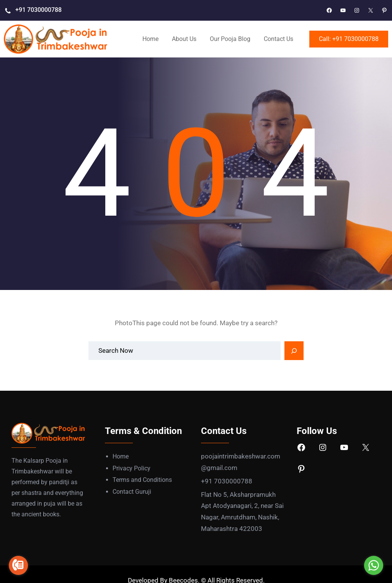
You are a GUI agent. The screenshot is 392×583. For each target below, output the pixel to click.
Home (121, 456)
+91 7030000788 (38, 10)
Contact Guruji (132, 492)
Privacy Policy (131, 468)
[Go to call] (18, 565)
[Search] (294, 351)
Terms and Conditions (142, 480)
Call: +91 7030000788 (349, 39)
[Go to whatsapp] (374, 565)
